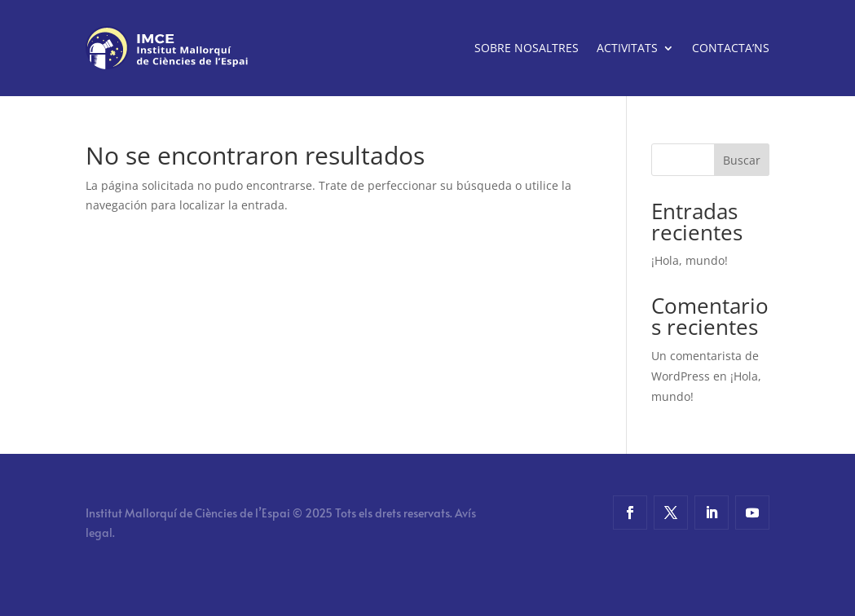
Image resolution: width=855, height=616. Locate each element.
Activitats (627, 48)
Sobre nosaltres (527, 48)
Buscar (742, 160)
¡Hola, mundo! (690, 260)
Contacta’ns (731, 48)
